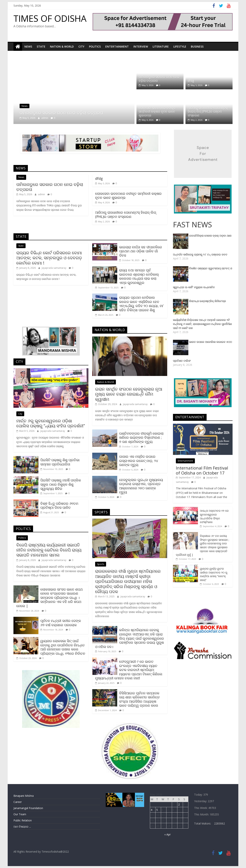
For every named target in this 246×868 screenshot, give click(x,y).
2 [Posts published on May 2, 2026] (179, 804)
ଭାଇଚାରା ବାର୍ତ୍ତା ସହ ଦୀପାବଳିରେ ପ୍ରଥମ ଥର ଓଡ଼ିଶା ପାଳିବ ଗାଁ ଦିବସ (141, 251)
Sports (101, 564)
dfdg (191, 80)
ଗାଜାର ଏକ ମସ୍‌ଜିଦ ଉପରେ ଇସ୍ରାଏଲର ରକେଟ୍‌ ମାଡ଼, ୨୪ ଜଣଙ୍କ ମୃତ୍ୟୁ (139, 461)
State (41, 46)
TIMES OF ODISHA (50, 18)
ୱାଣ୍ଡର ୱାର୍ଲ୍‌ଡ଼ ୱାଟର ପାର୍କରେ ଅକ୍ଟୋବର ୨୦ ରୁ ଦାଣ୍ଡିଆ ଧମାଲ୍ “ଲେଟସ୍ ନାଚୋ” (214, 574)
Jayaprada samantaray (54, 268)
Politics (95, 46)
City (81, 46)
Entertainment (117, 46)
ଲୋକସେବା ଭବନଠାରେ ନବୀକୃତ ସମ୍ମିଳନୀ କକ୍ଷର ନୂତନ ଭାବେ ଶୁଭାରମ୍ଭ (157, 111)
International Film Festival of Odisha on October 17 (202, 470)
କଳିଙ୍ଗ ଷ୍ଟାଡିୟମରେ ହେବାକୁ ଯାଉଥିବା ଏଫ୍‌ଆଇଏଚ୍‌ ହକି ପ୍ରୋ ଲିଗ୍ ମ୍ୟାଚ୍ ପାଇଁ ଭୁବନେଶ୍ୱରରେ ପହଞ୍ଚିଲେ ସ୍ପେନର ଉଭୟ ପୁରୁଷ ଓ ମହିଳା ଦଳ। (130, 638)
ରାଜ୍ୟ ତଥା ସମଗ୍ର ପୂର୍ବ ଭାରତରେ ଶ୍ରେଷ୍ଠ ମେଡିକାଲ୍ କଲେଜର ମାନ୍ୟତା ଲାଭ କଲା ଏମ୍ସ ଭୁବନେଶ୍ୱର (139, 276)
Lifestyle (180, 46)
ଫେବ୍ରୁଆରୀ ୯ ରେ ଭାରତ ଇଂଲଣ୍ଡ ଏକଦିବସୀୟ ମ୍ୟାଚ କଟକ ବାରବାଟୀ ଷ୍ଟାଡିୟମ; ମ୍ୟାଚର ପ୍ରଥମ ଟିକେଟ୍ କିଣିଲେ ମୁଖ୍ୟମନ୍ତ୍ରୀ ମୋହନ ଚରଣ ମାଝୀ (129, 670)
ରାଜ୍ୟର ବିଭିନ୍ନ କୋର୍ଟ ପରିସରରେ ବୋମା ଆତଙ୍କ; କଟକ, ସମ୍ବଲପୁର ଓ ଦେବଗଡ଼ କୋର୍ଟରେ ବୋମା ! (49, 257)
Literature (161, 46)
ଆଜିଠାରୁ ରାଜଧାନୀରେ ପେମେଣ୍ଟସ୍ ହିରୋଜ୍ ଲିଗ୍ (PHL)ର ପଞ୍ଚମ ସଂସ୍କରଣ (208, 111)
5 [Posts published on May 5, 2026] (157, 810)
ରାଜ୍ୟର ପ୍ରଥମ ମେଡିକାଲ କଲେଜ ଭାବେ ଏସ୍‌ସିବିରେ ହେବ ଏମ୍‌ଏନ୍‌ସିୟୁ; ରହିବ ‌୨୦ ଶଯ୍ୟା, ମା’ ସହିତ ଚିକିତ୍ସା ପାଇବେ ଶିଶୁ (141, 304)
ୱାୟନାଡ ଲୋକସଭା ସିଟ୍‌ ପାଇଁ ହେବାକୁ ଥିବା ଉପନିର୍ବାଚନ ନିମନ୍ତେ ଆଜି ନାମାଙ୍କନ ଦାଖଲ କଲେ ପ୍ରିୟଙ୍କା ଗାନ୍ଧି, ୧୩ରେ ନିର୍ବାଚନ (63, 647)
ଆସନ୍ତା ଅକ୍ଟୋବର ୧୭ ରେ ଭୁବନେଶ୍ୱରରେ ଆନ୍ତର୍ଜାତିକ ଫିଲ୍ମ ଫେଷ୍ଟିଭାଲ (214, 516)
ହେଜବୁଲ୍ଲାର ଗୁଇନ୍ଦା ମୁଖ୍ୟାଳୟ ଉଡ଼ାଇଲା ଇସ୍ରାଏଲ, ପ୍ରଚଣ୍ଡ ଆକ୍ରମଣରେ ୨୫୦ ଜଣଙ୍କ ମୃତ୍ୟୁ (141, 486)
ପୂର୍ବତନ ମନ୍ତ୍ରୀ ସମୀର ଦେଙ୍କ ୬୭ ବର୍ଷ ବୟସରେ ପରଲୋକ (61, 623)
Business (197, 46)
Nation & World (62, 46)
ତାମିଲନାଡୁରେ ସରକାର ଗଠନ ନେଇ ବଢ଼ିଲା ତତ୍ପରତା (61, 113)
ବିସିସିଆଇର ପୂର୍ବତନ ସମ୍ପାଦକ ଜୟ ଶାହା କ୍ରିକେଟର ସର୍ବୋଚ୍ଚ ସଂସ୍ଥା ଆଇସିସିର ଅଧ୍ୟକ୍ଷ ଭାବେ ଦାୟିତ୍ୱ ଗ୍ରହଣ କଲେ (140, 699)
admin (45, 118)
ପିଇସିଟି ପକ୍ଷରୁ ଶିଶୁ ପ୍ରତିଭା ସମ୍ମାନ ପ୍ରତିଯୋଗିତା (60, 462)
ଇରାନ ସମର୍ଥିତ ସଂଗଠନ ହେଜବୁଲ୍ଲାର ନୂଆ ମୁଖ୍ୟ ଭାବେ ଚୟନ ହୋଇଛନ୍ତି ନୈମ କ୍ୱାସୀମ (129, 394)
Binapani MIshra (24, 796)
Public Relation (23, 820)
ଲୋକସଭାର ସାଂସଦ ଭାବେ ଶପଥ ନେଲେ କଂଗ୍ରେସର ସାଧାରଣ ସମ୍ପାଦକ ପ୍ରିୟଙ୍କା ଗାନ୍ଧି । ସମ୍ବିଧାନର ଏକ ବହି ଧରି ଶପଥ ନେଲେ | (49, 597)
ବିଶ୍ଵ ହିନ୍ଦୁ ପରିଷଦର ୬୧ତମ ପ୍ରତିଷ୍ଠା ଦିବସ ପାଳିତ (59, 505)
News (28, 46)
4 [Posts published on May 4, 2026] (151, 810)
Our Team (20, 814)
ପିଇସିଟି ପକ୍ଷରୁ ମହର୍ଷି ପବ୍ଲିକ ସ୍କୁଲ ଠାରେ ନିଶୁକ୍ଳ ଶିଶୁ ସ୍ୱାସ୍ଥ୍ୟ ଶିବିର (61, 484)
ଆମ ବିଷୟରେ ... (22, 826)
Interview (141, 46)
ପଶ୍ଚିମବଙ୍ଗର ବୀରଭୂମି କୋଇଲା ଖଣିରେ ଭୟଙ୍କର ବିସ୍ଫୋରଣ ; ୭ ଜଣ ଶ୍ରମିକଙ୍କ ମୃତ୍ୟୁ (141, 437)
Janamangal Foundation (28, 808)
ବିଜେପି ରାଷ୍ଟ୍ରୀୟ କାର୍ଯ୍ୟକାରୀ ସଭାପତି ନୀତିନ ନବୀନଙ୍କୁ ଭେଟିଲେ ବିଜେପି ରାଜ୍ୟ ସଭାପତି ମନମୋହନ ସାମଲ (49, 550)
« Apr (167, 834)
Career (18, 802)
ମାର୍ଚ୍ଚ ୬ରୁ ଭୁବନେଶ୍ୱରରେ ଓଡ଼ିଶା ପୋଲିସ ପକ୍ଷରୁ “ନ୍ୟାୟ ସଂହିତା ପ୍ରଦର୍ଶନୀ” (51, 423)
